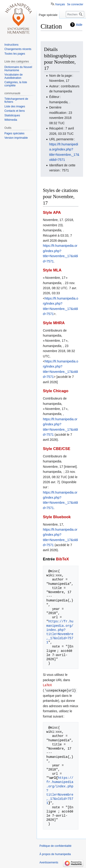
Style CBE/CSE (57, 449)
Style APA (52, 213)
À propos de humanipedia (55, 854)
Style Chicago (56, 391)
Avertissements (49, 862)
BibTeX (62, 559)
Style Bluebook (57, 517)
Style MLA (52, 270)
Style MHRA (54, 323)
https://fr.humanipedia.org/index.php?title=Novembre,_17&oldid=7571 (60, 632)
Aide (79, 25)
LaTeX (47, 685)
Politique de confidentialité (55, 846)
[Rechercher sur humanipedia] (75, 14)
